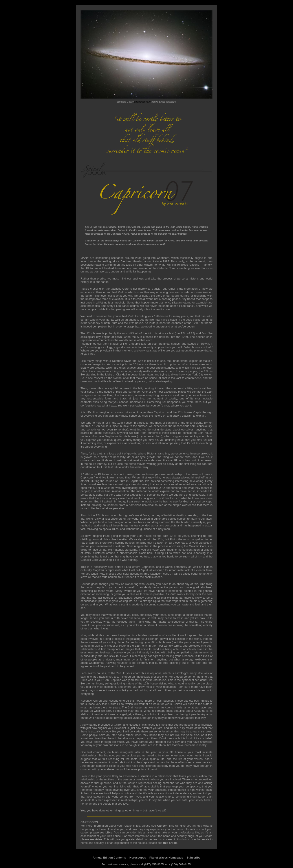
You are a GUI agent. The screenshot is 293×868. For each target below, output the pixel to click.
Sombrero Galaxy (125, 102)
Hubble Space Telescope (164, 102)
